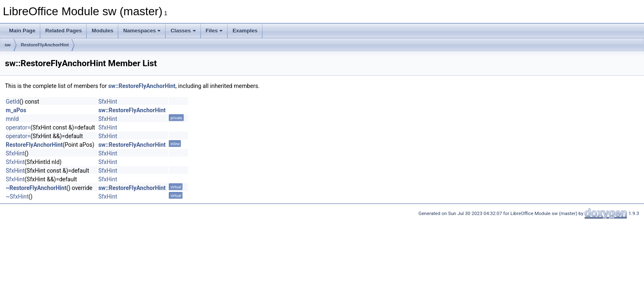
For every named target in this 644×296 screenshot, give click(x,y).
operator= (18, 127)
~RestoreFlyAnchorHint (36, 188)
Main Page (22, 31)
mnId (12, 119)
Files (214, 31)
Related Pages (63, 31)
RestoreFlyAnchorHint (45, 45)
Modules (102, 31)
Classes (183, 31)
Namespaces (142, 31)
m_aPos (16, 110)
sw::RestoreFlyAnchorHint (142, 86)
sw (8, 45)
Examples (245, 31)
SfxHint (108, 102)
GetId (13, 102)
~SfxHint (17, 197)
